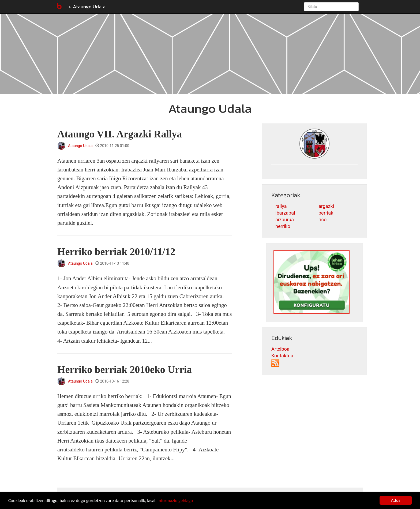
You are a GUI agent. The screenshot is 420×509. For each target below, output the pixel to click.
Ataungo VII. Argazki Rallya (120, 134)
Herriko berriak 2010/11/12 (116, 252)
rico (322, 220)
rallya (281, 206)
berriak (326, 213)
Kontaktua (282, 356)
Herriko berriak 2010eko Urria (125, 369)
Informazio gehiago (175, 501)
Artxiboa (280, 349)
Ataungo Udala (89, 7)
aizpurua (285, 220)
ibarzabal (285, 213)
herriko (283, 226)
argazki (326, 206)
